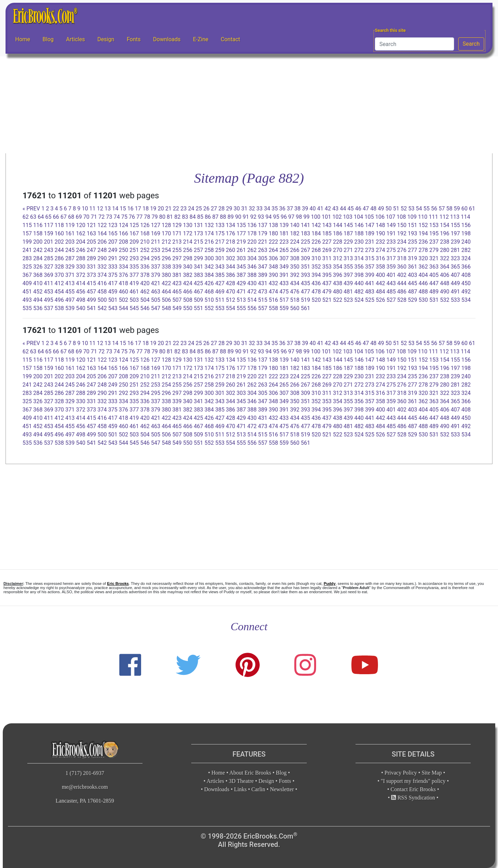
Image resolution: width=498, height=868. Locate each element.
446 (423, 283)
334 (124, 267)
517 (284, 300)
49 (381, 209)
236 (423, 242)
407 (455, 275)
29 (229, 209)
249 (113, 250)
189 (370, 233)
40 (313, 209)
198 (466, 233)
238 (445, 242)
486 (402, 292)
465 (177, 292)
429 (241, 283)
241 (27, 250)
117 (49, 225)
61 (472, 209)
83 (185, 217)
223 (284, 242)
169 (155, 233)
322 (445, 258)
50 (389, 209)
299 (198, 258)
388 (252, 275)
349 (284, 267)
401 (391, 275)
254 (166, 250)
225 (306, 242)
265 (284, 250)
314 (359, 258)
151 (412, 225)
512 (230, 300)
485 (391, 292)
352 (316, 267)
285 (49, 258)
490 (445, 292)
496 (59, 300)
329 (70, 267)
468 (209, 292)
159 (49, 233)
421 (155, 283)
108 (401, 217)
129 (177, 225)
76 (132, 217)
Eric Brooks (118, 584)
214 (188, 242)
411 (49, 283)
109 (412, 217)
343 (220, 267)
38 (297, 209)
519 (306, 300)
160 (59, 233)
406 (445, 275)
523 (348, 300)
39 (305, 209)
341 (198, 267)
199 (27, 242)
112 (444, 217)
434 (295, 283)
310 (316, 258)
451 (27, 292)
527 (391, 300)
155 (455, 225)
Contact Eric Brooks (413, 789)
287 (70, 258)
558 (273, 308)
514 (252, 300)
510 (209, 300)
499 (91, 300)
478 (316, 292)
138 (273, 225)
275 (391, 250)
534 (466, 300)
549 (177, 308)
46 (358, 209)
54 (419, 209)
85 (200, 217)
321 (434, 258)
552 (209, 308)
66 (56, 217)
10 (85, 209)
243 (49, 250)
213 (177, 242)
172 (188, 233)
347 (263, 267)
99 (306, 217)
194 (423, 233)
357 (370, 267)
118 (59, 225)
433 (284, 283)
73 (109, 217)
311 (327, 258)
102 (337, 217)
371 (70, 275)
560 (295, 308)
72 (102, 217)
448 (445, 283)
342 (209, 267)
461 (134, 292)
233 (391, 242)
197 (455, 233)
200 (38, 242)
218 (230, 242)
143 (327, 225)
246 (81, 250)
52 (404, 209)
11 (92, 209)
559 (284, 308)
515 (263, 300)
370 (59, 275)
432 (273, 283)
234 (402, 242)
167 (134, 233)
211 (155, 242)
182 (295, 233)
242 (38, 250)
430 (252, 283)
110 (423, 217)
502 (124, 300)
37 (290, 209)
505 (155, 300)
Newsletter (282, 789)
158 (38, 233)
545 (134, 308)
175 (220, 233)
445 (412, 283)
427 (220, 283)
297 (177, 258)
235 (412, 242)
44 (343, 209)
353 (327, 267)
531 (434, 300)
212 (166, 242)
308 (295, 258)
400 (380, 275)
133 (220, 225)
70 (86, 217)
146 (359, 225)
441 (370, 283)
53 (411, 209)
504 (145, 300)
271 (348, 250)
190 (380, 233)
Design (106, 39)
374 (102, 275)
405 (434, 275)
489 (434, 292)
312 (338, 258)
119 (70, 225)
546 (145, 308)
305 (263, 258)
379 (155, 275)
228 (338, 242)
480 (338, 292)
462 (145, 292)
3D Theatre (241, 781)
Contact (230, 39)
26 (206, 209)
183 (306, 233)
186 (338, 233)
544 (124, 308)
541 (91, 308)
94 (269, 217)
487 (412, 292)
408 (466, 275)
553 (220, 308)
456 (81, 292)
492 (466, 292)
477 (306, 292)
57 (442, 209)
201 (49, 242)
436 (316, 283)
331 (91, 267)
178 (252, 233)
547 (155, 308)
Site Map (432, 773)
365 (455, 267)
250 (124, 250)
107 (391, 217)
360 (402, 267)
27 (214, 209)
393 (306, 275)
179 (263, 233)
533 (455, 300)
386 (230, 275)
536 (38, 308)
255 (177, 250)
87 (215, 217)
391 (284, 275)
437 (327, 283)
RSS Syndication (413, 798)
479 (327, 292)
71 (94, 217)
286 (59, 258)
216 (209, 242)
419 (134, 283)
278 (423, 250)
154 (445, 225)
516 (273, 300)
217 (220, 242)
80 (162, 217)
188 (359, 233)
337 (155, 267)
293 (134, 258)
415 (91, 283)
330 (81, 267)
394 (316, 275)
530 (423, 300)
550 (188, 308)
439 (348, 283)
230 (359, 242)
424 (188, 283)
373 (91, 275)
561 (306, 308)
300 (209, 258)
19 (153, 209)
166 (124, 233)
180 (273, 233)
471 (241, 292)
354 (338, 267)
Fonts (133, 39)
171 (177, 233)
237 (434, 242)
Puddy (330, 584)
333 (113, 267)
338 (166, 267)
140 (295, 225)
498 (81, 300)
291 (113, 258)
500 (102, 300)
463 (155, 292)
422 (166, 283)
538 (59, 308)
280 (445, 250)
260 (230, 250)
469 (220, 292)
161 (70, 233)
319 (412, 258)
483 (370, 292)
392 (295, 275)
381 (177, 275)
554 (230, 308)
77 (139, 217)
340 (188, 267)
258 (209, 250)
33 (259, 209)
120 (81, 225)
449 (455, 283)
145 (348, 225)
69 (79, 217)
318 (402, 258)
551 (198, 308)
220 (252, 242)
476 (295, 292)
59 (457, 209)
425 (198, 283)
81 (170, 217)
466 (188, 292)
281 (455, 250)
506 (166, 300)
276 (402, 250)
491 (455, 292)
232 (380, 242)
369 (49, 275)
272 (359, 250)
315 (370, 258)
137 (263, 225)
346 (252, 267)
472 (252, 292)
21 (168, 209)
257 (198, 250)
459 (113, 292)
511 (220, 300)
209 (134, 242)
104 (358, 217)
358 (380, 267)
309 (306, 258)
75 (124, 217)
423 (177, 283)
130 (188, 225)
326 (38, 267)
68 (71, 217)
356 (359, 267)
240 (466, 242)
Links (240, 789)
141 (306, 225)
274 (380, 250)
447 (434, 283)
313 (348, 258)
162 (81, 233)
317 (391, 258)
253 (155, 250)
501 (113, 300)
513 (241, 300)
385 (220, 275)
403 (412, 275)
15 (123, 209)
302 (230, 258)
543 (113, 308)
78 (147, 217)
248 (102, 250)
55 (426, 209)
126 (145, 225)
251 (134, 250)
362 (423, 267)
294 (145, 258)
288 (81, 258)
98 (299, 217)
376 (124, 275)
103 (348, 217)
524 (359, 300)
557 (263, 308)
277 (412, 250)
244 (59, 250)
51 (396, 209)
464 (166, 292)
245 (70, 250)
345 (241, 267)
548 (166, 308)
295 (155, 258)
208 (124, 242)
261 (241, 250)
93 (261, 217)
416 (102, 283)
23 (184, 209)
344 (230, 267)
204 (81, 242)
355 (348, 267)
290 (102, 258)
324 (466, 258)
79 (155, 217)
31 (244, 209)
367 (27, 275)
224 (295, 242)
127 (155, 225)
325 (27, 267)
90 (238, 217)
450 (466, 283)
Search (471, 44)
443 (391, 283)
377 (134, 275)
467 (198, 292)
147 (370, 225)
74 (117, 217)
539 (70, 308)
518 (295, 300)
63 (33, 217)
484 (380, 292)
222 (273, 242)
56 (434, 209)
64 (41, 217)
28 (222, 209)
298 (188, 258)
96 (284, 217)
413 (70, 283)
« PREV (31, 209)
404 (423, 275)
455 (70, 292)
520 (316, 300)
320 (423, 258)
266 (295, 250)
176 (230, 233)
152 (423, 225)
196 (445, 233)
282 (466, 250)
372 (81, 275)
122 (102, 225)
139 (284, 225)
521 (327, 300)
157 (27, 233)
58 (449, 209)
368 (38, 275)
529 (412, 300)
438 (338, 283)
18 (146, 209)
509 (198, 300)
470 (230, 292)
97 (291, 217)
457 (91, 292)
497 (70, 300)
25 (199, 209)
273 (370, 250)
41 (320, 209)
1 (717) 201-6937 (85, 773)
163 (91, 233)
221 (263, 242)
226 (316, 242)
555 (241, 308)
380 (166, 275)
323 (455, 258)
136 (252, 225)
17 (138, 209)
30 (237, 209)
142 (316, 225)
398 (359, 275)
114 (466, 217)
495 (49, 300)
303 (241, 258)
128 (166, 225)
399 (370, 275)
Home (23, 39)
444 (402, 283)
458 (102, 292)
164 (102, 233)
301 (220, 258)
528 (402, 300)
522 (338, 300)
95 (276, 217)
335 (134, 267)
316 (380, 258)
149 (391, 225)
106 (380, 217)
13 (108, 209)
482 (359, 292)
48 (373, 209)
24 (191, 209)
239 (455, 242)
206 (102, 242)
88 (223, 217)
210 (145, 242)
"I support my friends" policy (413, 781)
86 (208, 217)
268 (316, 250)
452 (38, 292)
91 (246, 217)
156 (466, 225)
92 (253, 217)
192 (402, 233)
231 (370, 242)
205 (91, 242)
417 (113, 283)
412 (59, 283)
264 (273, 250)
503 (134, 300)
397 (348, 275)
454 (59, 292)
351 (306, 267)
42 (328, 209)
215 (198, 242)
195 (434, 233)
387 (241, 275)
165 (113, 233)
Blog (48, 39)
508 (188, 300)
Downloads (167, 39)
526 (380, 300)
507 (177, 300)
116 (38, 225)
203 (70, 242)
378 (145, 275)
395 (327, 275)
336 (145, 267)
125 (134, 225)
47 (366, 209)
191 (391, 233)
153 (434, 225)
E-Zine (201, 39)
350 (295, 267)
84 (193, 217)
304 (252, 258)
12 (100, 209)
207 (113, 242)
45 (351, 209)
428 (230, 283)
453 (49, 292)
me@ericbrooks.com (85, 787)
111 (434, 217)
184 (316, 233)
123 (113, 225)
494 (38, 300)
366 (466, 267)
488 (423, 292)
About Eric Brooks (250, 773)
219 (241, 242)
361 (412, 267)
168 (145, 233)
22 (176, 209)
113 (455, 217)
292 (124, 258)
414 (81, 283)
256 (188, 250)
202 (59, 242)
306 (273, 258)
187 (348, 233)
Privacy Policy (401, 773)
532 (445, 300)
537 (49, 308)
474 (273, 292)
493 (27, 300)
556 (252, 308)
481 (348, 292)
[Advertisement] (249, 105)
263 (263, 250)
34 (267, 209)
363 (434, 267)
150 (402, 225)
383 (198, 275)
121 (91, 225)
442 (380, 283)
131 (198, 225)
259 (220, 250)
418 (124, 283)
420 (145, 283)
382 (188, 275)
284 (38, 258)
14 (115, 209)
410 (38, 283)
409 (27, 283)
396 (338, 275)
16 (130, 209)
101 (326, 217)
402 (402, 275)
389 (263, 275)
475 (284, 292)
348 (273, 267)
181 (284, 233)
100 (316, 217)
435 (306, 283)
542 (102, 308)
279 (434, 250)
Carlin (258, 789)
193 (412, 233)
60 (464, 209)
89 (231, 217)
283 (27, 258)
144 (338, 225)
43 (335, 209)
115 (27, 225)
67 (64, 217)
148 (380, 225)
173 (198, 233)
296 (166, 258)
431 (263, 283)
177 (241, 233)
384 (209, 275)
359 (391, 267)
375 (113, 275)
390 (273, 275)
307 (284, 258)
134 (230, 225)
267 (306, 250)
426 (209, 283)
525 (370, 300)
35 (275, 209)
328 (59, 267)
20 (161, 209)
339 (177, 267)
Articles (75, 39)
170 (166, 233)
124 (124, 225)
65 (48, 217)
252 (145, 250)
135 (241, 225)
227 (327, 242)
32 (252, 209)
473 (263, 292)
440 (359, 283)
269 (327, 250)
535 (27, 308)
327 (49, 267)
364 (445, 267)
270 (338, 250)
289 (91, 258)
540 (81, 308)
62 (26, 217)
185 (327, 233)
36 (282, 209)
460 (124, 292)
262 (252, 250)
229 (348, 242)
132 (209, 225)
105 (369, 217)
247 (91, 250)
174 (209, 233)
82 (177, 217)
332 (102, 267)
